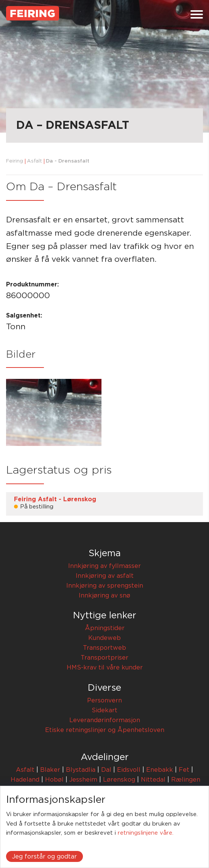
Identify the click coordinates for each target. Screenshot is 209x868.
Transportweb (104, 648)
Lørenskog (119, 780)
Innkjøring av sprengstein (105, 586)
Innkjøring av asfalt (105, 576)
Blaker (50, 770)
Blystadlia (81, 770)
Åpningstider (105, 628)
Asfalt (34, 161)
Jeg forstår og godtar (44, 857)
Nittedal (153, 780)
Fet (184, 770)
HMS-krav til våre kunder (105, 668)
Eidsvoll (129, 770)
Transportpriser (104, 658)
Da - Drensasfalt (68, 161)
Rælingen (186, 780)
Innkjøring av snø (104, 596)
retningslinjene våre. (146, 833)
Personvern (104, 701)
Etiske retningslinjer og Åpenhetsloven (105, 730)
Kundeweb (104, 638)
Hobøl (54, 780)
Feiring (15, 161)
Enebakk (160, 770)
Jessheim (83, 780)
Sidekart (104, 710)
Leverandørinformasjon (105, 720)
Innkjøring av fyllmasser (104, 566)
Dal (106, 770)
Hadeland (25, 780)
